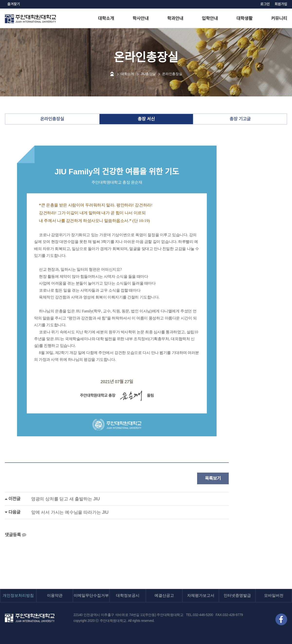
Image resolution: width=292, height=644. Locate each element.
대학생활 (245, 19)
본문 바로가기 (0, 0)
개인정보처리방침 (18, 595)
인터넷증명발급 (237, 595)
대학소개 (106, 19)
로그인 (265, 4)
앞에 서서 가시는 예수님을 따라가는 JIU (70, 512)
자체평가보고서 (201, 595)
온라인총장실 (172, 74)
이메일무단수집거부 (91, 595)
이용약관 (55, 595)
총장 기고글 (240, 119)
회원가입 (281, 4)
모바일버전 (274, 595)
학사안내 (141, 19)
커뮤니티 (279, 19)
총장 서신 (146, 119)
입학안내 (210, 19)
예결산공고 (164, 595)
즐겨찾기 (14, 4)
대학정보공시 (128, 595)
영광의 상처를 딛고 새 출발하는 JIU (65, 499)
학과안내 (175, 19)
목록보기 (213, 478)
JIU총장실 (148, 74)
